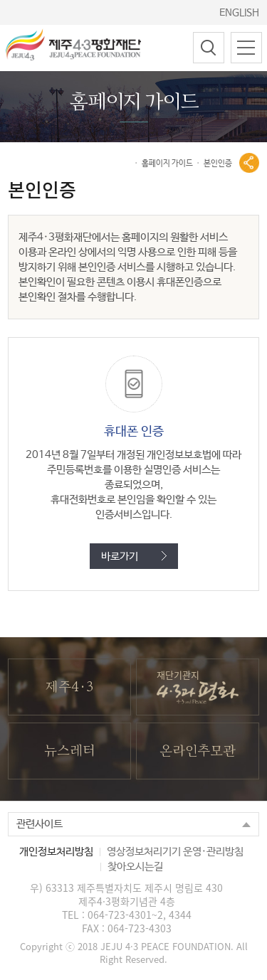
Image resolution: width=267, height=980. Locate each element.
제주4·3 (69, 687)
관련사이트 (40, 824)
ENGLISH (239, 13)
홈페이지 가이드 (167, 164)
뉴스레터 (69, 751)
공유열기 (249, 163)
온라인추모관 (198, 751)
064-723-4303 (140, 928)
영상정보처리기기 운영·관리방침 (175, 852)
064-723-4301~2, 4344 (140, 915)
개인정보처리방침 (56, 852)
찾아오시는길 (135, 867)
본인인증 (218, 164)
